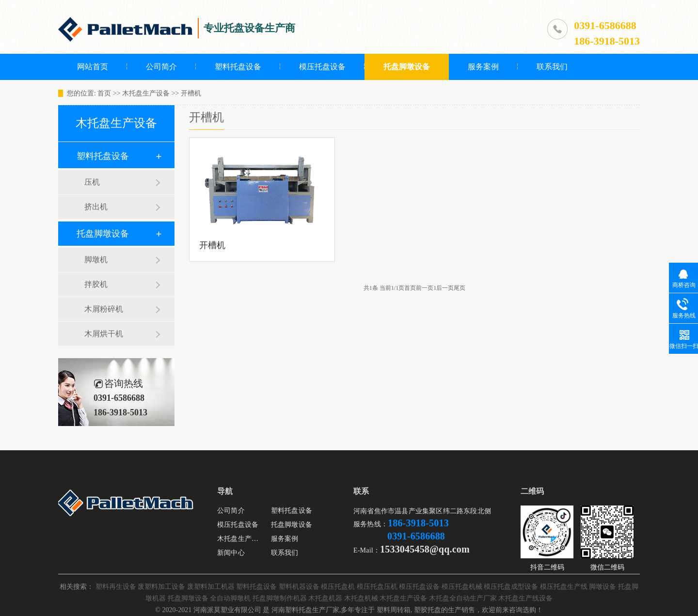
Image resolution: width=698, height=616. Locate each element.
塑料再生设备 (116, 587)
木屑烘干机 (104, 334)
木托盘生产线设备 (525, 598)
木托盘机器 (325, 598)
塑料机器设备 (299, 587)
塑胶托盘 (428, 610)
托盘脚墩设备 (407, 67)
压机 (92, 182)
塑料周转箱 (394, 610)
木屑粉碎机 (104, 309)
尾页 (460, 288)
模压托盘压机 (377, 587)
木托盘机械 (361, 598)
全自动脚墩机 (230, 598)
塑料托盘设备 (238, 67)
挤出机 (96, 207)
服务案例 (483, 67)
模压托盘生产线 (564, 587)
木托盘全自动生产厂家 (463, 598)
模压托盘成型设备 (511, 587)
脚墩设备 (603, 587)
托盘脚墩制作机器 (280, 598)
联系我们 (552, 67)
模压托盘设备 (322, 67)
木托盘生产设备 (146, 93)
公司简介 (161, 67)
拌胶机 (96, 284)
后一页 (445, 288)
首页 (104, 93)
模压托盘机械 (462, 587)
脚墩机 (96, 260)
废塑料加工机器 (211, 587)
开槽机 (191, 93)
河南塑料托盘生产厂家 (305, 610)
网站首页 (93, 67)
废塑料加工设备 (161, 587)
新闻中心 (231, 553)
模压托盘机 (338, 587)
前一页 (425, 288)
